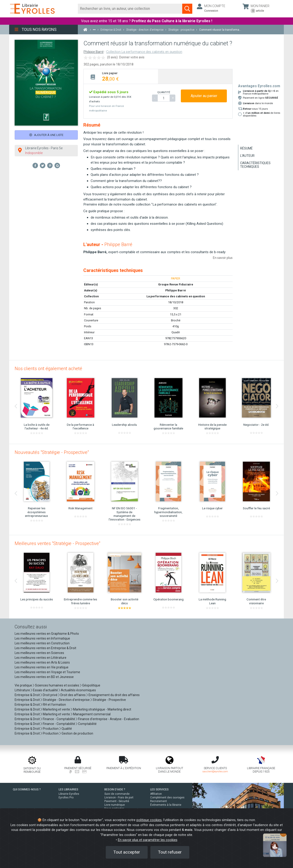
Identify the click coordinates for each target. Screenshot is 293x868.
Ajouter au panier (204, 96)
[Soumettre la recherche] (187, 9)
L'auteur (247, 156)
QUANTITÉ (164, 92)
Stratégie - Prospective (109, 700)
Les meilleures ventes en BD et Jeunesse (44, 677)
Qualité (67, 729)
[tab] (121, 76)
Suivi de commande (117, 794)
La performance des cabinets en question (176, 296)
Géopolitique (91, 685)
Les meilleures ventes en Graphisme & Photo (47, 634)
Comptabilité (87, 724)
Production (51, 729)
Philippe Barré (94, 52)
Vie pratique (23, 685)
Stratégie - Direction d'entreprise (66, 700)
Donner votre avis (132, 57)
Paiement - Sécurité (117, 801)
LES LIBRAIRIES (68, 789)
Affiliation (156, 794)
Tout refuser (170, 852)
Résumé (246, 148)
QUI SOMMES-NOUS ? (27, 789)
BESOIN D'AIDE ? (115, 789)
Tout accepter (127, 852)
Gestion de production (77, 733)
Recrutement (159, 801)
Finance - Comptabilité (59, 719)
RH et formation (54, 705)
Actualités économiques (78, 690)
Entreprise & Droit (27, 695)
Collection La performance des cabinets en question (144, 52)
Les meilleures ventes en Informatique (42, 638)
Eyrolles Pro (66, 797)
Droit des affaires (73, 695)
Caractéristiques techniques (255, 165)
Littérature (22, 690)
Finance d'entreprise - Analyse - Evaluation (109, 719)
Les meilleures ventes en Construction (42, 643)
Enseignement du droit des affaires (114, 695)
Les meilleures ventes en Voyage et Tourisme (47, 672)
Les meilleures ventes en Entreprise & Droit (45, 648)
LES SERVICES (159, 789)
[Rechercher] (130, 9)
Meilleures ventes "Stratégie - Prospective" (57, 543)
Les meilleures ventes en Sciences (39, 653)
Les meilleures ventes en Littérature (41, 658)
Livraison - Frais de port (119, 797)
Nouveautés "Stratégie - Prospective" (52, 452)
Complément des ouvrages (167, 797)
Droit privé (50, 695)
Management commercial (92, 714)
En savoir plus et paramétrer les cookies (148, 840)
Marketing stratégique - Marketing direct (102, 709)
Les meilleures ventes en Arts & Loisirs (42, 662)
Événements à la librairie (166, 805)
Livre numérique (115, 805)
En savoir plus (223, 258)
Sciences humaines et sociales (57, 685)
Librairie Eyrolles (69, 794)
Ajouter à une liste (46, 135)
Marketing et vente (56, 709)
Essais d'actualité (45, 690)
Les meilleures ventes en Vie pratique (42, 667)
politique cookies (149, 820)
